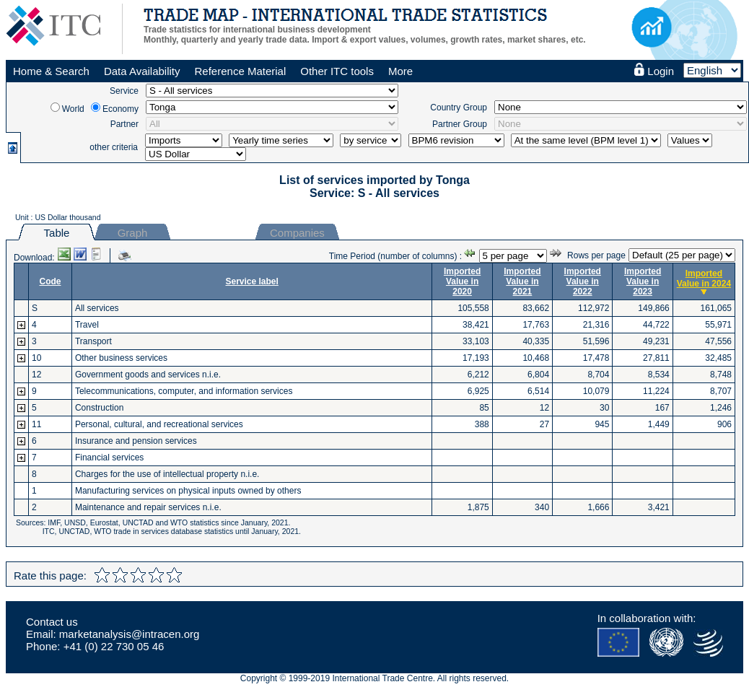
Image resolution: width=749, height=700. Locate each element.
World (73, 109)
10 (36, 358)
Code (50, 281)
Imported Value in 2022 (583, 281)
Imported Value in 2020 (462, 281)
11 (36, 424)
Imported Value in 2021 (522, 281)
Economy (121, 109)
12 (36, 375)
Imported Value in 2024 (704, 279)
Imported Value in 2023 (643, 281)
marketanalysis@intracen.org (129, 634)
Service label (251, 281)
